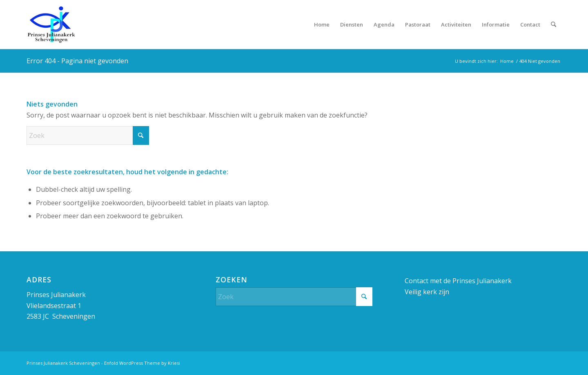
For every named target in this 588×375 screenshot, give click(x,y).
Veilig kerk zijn (427, 292)
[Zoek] (553, 24)
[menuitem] (322, 24)
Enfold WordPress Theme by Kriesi (142, 363)
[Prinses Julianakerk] (51, 24)
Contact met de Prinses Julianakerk (458, 281)
